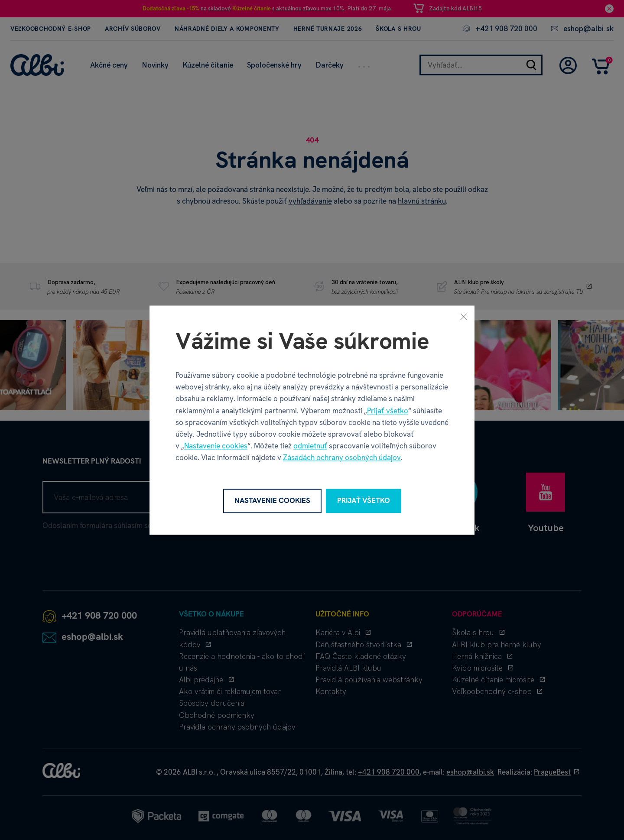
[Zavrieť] (464, 316)
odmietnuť (310, 446)
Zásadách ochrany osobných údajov (342, 458)
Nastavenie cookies (216, 446)
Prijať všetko (388, 411)
